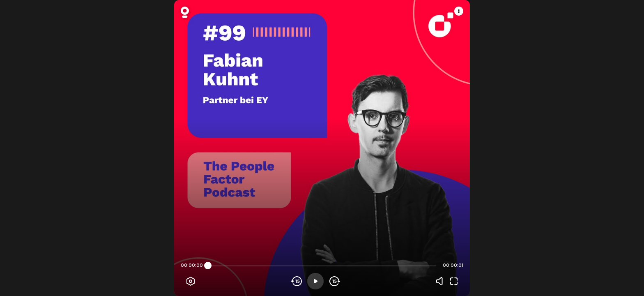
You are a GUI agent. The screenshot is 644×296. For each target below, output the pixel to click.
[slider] (208, 266)
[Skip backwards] (297, 281)
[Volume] (442, 281)
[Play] (315, 281)
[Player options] (191, 281)
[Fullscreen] (454, 281)
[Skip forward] (334, 281)
